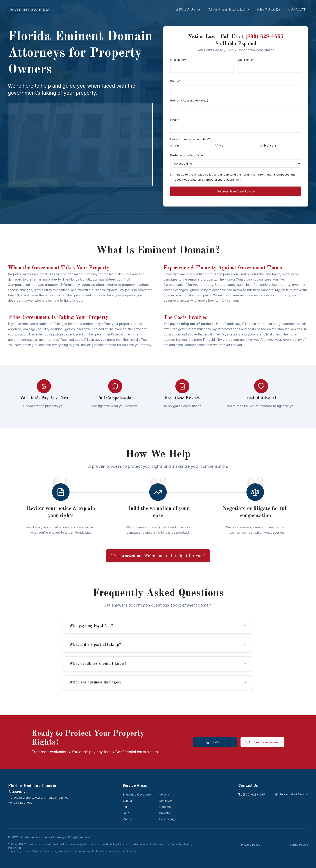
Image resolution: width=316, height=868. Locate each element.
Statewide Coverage (137, 794)
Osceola (165, 807)
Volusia (164, 794)
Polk (126, 807)
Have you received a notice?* (191, 139)
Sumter (127, 801)
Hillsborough (168, 819)
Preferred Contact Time (187, 155)
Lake (126, 813)
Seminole (166, 801)
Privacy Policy (251, 844)
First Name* (178, 60)
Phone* (175, 81)
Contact (297, 10)
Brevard (165, 813)
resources (269, 10)
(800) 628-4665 (264, 37)
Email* (175, 120)
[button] (188, 10)
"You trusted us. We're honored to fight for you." (158, 556)
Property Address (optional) (189, 100)
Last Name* (246, 60)
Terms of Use (299, 844)
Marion (127, 819)
